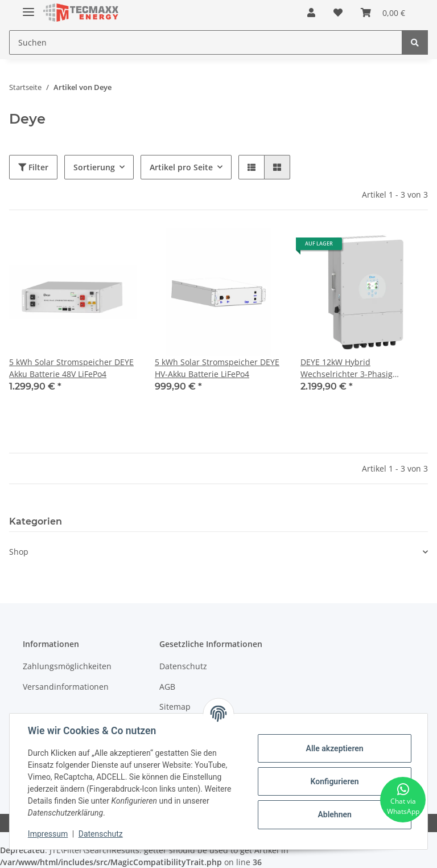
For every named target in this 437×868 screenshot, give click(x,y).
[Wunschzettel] (338, 13)
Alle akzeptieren (334, 748)
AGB (167, 687)
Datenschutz (183, 666)
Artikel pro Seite (181, 167)
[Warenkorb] (383, 13)
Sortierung (94, 167)
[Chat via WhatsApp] (403, 800)
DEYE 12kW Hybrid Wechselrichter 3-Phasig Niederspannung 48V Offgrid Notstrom (355, 368)
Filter (33, 167)
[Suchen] (206, 42)
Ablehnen (334, 814)
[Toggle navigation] (28, 7)
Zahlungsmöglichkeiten (67, 666)
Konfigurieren (334, 781)
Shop (19, 552)
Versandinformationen (66, 687)
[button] (311, 13)
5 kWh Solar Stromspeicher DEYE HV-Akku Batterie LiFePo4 (217, 368)
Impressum (48, 834)
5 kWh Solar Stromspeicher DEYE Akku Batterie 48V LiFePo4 (71, 368)
